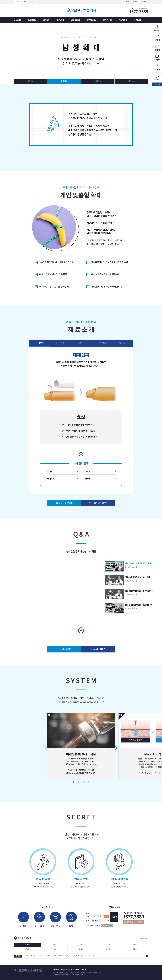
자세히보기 (144, 938)
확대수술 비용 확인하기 (98, 503)
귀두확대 (64, 81)
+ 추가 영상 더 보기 (64, 649)
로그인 (127, 2)
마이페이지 (144, 2)
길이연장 (98, 81)
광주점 (54, 945)
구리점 (81, 945)
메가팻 (122, 343)
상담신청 (114, 917)
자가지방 (102, 343)
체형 (25, 2)
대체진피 (40, 343)
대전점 (135, 945)
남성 (18, 2)
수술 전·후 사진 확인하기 (64, 503)
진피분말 (60, 343)
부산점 (27, 949)
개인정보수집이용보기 (107, 925)
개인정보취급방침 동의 (93, 925)
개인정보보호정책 (58, 970)
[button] (74, 782)
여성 (32, 2)
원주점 (108, 949)
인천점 (135, 949)
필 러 (81, 343)
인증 (107, 917)
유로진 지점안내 (24, 938)
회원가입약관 (68, 970)
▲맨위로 (83, 970)
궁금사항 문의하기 (98, 649)
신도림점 (27, 945)
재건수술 (131, 81)
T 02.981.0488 (28, 956)
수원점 (54, 949)
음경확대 (31, 81)
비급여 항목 (76, 970)
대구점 (108, 945)
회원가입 (136, 2)
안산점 (81, 949)
